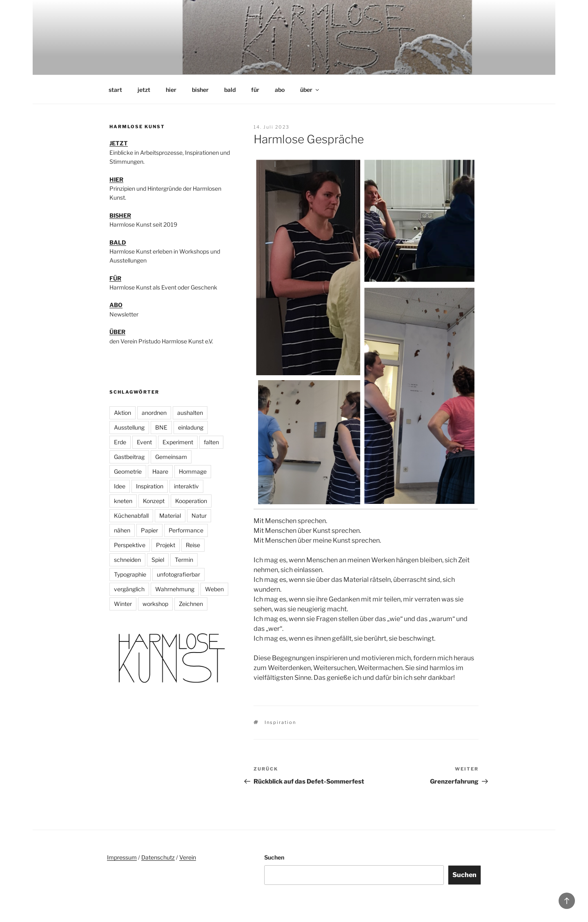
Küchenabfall (131, 516)
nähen (122, 530)
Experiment (178, 442)
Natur (199, 516)
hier (171, 90)
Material (170, 516)
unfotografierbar (178, 574)
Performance (186, 530)
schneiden (127, 560)
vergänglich (129, 589)
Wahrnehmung (175, 589)
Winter (123, 604)
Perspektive (130, 545)
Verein (188, 857)
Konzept (154, 501)
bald (230, 90)
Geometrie (128, 471)
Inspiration (280, 722)
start (115, 90)
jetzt (144, 90)
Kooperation (191, 501)
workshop (155, 604)
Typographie (130, 574)
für (255, 90)
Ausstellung (129, 427)
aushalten (190, 413)
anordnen (154, 413)
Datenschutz (158, 857)
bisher (200, 90)
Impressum (122, 857)
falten (211, 442)
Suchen (274, 857)
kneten (123, 501)
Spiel (158, 560)
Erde (120, 442)
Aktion (122, 413)
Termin (184, 560)
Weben (214, 589)
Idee (120, 486)
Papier (149, 530)
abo (280, 90)
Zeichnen (191, 604)
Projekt (166, 545)
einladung (191, 427)
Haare (160, 471)
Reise (193, 545)
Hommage (193, 471)
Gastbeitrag (129, 457)
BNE (161, 427)
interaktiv (186, 486)
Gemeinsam (171, 457)
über (310, 90)
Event (144, 442)
